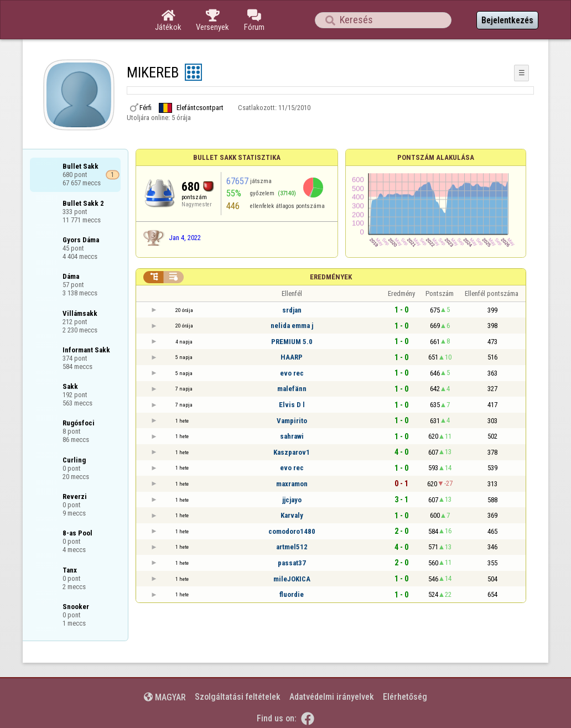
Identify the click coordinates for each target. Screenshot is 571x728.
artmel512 (292, 547)
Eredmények (331, 277)
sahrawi (292, 436)
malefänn (292, 389)
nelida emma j (292, 326)
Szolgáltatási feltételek (238, 697)
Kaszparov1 (292, 452)
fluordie (292, 594)
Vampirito (292, 421)
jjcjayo (292, 500)
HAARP (292, 357)
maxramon (292, 484)
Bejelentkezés (507, 20)
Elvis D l (292, 405)
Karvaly (292, 515)
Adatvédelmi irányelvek (332, 697)
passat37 (292, 563)
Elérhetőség (405, 697)
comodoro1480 (292, 531)
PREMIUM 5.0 (292, 342)
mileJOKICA (292, 579)
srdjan (292, 310)
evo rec (292, 373)
